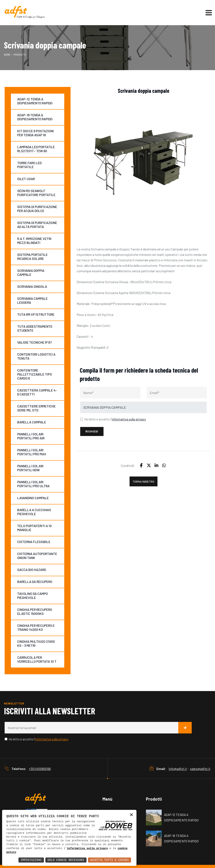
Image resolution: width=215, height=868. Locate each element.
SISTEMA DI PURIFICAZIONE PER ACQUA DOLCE (37, 209)
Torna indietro (144, 481)
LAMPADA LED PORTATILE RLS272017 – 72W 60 (36, 149)
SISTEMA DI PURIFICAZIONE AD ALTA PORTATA (37, 225)
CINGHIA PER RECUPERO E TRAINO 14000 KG (36, 627)
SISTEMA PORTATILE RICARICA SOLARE (32, 257)
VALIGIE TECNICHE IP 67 (34, 342)
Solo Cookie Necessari (66, 860)
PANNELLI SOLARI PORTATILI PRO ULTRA (33, 484)
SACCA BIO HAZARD (32, 570)
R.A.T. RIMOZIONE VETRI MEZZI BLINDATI (34, 241)
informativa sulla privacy (87, 848)
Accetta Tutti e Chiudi (109, 860)
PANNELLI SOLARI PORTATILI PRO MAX (32, 452)
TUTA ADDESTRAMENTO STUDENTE (35, 328)
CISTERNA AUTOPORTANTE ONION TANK (37, 556)
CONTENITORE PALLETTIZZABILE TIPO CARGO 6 (35, 374)
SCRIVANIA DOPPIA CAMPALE (31, 272)
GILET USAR (26, 179)
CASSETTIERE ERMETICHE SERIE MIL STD (36, 408)
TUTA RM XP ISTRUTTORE (36, 314)
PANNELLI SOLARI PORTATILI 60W (30, 468)
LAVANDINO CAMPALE (33, 498)
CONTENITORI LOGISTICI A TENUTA (36, 356)
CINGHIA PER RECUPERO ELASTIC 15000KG (35, 611)
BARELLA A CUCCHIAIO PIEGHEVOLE (34, 512)
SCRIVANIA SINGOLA (32, 286)
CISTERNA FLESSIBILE (34, 542)
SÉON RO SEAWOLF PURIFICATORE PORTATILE (36, 193)
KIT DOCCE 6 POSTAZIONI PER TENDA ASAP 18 (35, 133)
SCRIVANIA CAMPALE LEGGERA (32, 300)
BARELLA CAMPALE (32, 422)
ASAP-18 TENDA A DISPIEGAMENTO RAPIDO (35, 117)
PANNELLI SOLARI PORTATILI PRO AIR (31, 436)
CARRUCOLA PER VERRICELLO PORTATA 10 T (37, 659)
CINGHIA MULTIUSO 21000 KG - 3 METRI (36, 643)
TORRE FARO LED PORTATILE (29, 165)
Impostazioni (31, 860)
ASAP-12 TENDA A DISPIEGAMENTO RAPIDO (35, 101)
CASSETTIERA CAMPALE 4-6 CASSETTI (37, 392)
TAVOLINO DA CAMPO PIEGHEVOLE (33, 596)
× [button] (131, 815)
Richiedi (92, 431)
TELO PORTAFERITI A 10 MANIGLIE (34, 528)
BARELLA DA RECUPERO (35, 582)
